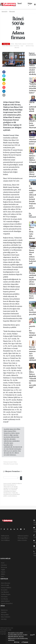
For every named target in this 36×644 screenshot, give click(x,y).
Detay (17, 642)
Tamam (25, 642)
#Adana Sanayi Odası (10, 462)
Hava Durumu (6, 583)
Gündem (4, 565)
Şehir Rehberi (5, 601)
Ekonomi (12, 12)
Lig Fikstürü (5, 592)
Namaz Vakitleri (6, 588)
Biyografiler (5, 615)
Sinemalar (4, 597)
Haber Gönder (22, 540)
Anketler (4, 612)
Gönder (21, 478)
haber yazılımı (5, 636)
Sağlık (3, 570)
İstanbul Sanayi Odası (11, 135)
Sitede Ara (4, 610)
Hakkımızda (5, 536)
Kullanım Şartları (23, 536)
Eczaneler (4, 590)
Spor (3, 576)
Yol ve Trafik (5, 585)
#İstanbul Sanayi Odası (11, 464)
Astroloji (4, 619)
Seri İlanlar (5, 599)
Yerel (20, 4)
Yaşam (3, 572)
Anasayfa (5, 12)
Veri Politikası (5, 540)
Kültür (3, 574)
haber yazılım (5, 640)
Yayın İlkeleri (5, 538)
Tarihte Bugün (6, 594)
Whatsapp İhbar (23, 538)
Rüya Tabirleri (6, 617)
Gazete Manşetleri (7, 603)
